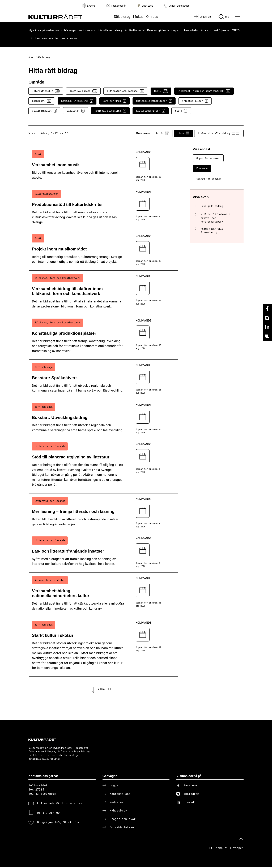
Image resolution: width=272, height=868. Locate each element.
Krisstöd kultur (195, 101)
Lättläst (145, 6)
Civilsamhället (44, 111)
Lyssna (89, 6)
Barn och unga (114, 101)
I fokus (138, 17)
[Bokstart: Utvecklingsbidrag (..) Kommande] (104, 419)
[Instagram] (267, 318)
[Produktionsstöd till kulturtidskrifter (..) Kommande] (104, 209)
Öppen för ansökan (208, 158)
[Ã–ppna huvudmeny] (238, 17)
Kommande (202, 168)
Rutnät (162, 133)
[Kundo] (267, 337)
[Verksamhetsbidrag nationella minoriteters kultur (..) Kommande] (104, 595)
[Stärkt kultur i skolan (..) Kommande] (104, 647)
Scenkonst (42, 101)
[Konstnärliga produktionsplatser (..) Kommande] (104, 337)
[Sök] (224, 17)
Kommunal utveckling (77, 101)
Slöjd (181, 111)
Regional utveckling (110, 111)
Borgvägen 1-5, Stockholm (58, 823)
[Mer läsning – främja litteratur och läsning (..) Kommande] (104, 513)
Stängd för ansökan (209, 179)
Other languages (177, 6)
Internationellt (46, 91)
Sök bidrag (122, 17)
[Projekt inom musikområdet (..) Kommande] (104, 251)
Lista (183, 133)
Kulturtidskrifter (151, 111)
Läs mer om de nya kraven (56, 38)
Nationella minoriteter (154, 101)
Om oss (152, 17)
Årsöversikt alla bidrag (219, 133)
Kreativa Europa (83, 91)
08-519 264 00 (48, 813)
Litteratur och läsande (126, 91)
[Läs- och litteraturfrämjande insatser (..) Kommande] (104, 553)
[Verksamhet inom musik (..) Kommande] (104, 167)
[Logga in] (202, 17)
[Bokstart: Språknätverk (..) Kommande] (104, 379)
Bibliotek (76, 111)
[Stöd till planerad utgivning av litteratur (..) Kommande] (104, 466)
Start (31, 57)
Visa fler (106, 689)
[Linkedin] (267, 327)
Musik (161, 91)
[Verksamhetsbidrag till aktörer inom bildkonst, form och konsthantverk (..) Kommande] (104, 293)
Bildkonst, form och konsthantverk (204, 91)
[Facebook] (267, 309)
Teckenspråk (116, 6)
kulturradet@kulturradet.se (60, 804)
